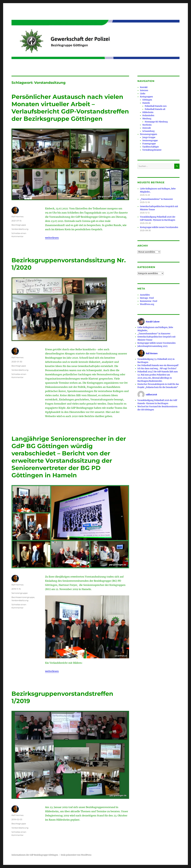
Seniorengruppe (20, 593)
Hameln (146, 103)
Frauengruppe (149, 144)
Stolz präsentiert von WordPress (76, 855)
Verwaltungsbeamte (152, 150)
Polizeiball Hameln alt (155, 109)
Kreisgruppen (146, 97)
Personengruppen (149, 134)
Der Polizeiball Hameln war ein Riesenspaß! (158, 365)
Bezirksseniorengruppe (23, 597)
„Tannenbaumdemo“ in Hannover (156, 199)
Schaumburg (148, 131)
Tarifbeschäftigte (151, 147)
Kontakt (144, 87)
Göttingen (147, 100)
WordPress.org (147, 304)
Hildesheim (148, 112)
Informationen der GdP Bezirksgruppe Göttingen (35, 855)
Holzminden (148, 115)
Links (143, 94)
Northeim (147, 125)
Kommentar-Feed (149, 301)
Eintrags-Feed (147, 298)
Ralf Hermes (17, 217)
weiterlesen (52, 238)
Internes (144, 90)
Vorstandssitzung (20, 229)
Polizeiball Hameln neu (156, 106)
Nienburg (147, 119)
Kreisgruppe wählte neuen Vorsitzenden (159, 227)
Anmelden (145, 295)
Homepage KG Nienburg (156, 122)
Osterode (147, 128)
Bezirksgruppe (19, 225)
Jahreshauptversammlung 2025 (153, 346)
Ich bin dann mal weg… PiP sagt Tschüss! (157, 369)
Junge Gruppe (149, 137)
